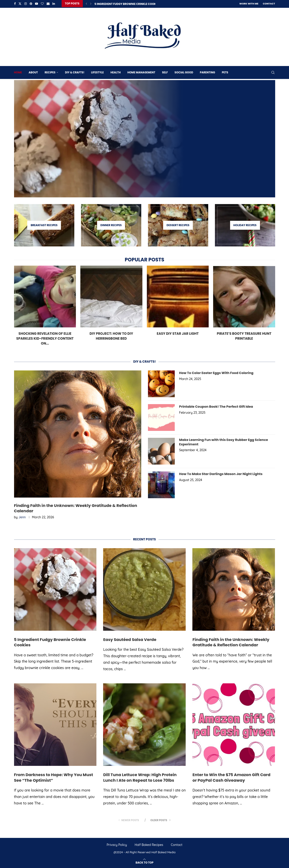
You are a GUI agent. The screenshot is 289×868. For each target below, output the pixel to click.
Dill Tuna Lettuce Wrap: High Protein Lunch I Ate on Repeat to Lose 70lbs (140, 777)
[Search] (273, 72)
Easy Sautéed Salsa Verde (130, 639)
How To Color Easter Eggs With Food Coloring (215, 372)
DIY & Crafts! (75, 72)
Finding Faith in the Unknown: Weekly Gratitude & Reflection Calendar (76, 508)
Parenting (207, 72)
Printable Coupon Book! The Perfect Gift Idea (214, 406)
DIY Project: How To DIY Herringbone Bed (111, 335)
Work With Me (249, 4)
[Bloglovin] (42, 4)
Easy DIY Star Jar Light (178, 333)
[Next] (91, 4)
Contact (269, 4)
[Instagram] (26, 4)
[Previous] (86, 4)
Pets (225, 72)
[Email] (48, 4)
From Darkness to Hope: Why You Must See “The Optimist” (54, 777)
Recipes (50, 72)
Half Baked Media (163, 852)
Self (165, 72)
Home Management (141, 72)
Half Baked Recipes (149, 845)
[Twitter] (20, 4)
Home (18, 72)
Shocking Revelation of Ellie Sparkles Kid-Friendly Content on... (45, 338)
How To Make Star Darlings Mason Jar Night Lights (219, 473)
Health (116, 72)
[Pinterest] (31, 4)
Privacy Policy (117, 845)
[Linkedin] (54, 4)
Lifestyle (97, 72)
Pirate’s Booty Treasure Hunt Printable (244, 335)
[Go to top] (145, 862)
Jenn (22, 517)
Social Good (184, 72)
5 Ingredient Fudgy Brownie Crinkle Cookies (127, 4)
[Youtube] (36, 4)
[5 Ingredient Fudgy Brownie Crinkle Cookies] (145, 138)
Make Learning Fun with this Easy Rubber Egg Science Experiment (222, 441)
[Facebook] (15, 4)
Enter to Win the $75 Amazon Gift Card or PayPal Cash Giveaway (231, 777)
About (33, 72)
